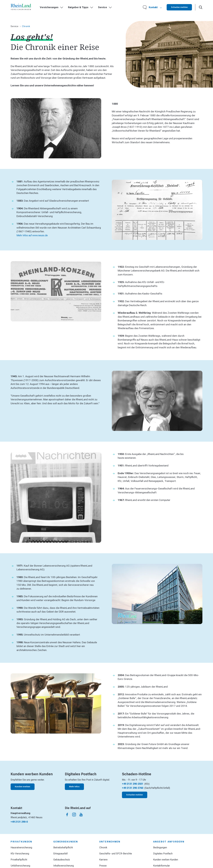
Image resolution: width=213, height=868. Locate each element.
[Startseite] (21, 7)
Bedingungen (160, 848)
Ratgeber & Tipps (81, 7)
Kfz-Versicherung (20, 854)
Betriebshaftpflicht (63, 848)
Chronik (103, 848)
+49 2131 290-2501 (133, 784)
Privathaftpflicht (19, 860)
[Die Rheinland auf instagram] (74, 815)
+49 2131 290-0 (19, 822)
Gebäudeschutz (62, 860)
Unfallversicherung (20, 866)
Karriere (103, 860)
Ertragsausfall (60, 854)
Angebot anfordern (169, 842)
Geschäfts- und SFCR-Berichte (116, 854)
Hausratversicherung (21, 848)
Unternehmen (110, 842)
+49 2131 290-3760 (133, 788)
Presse (103, 866)
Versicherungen (52, 7)
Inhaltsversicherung (64, 866)
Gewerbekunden (66, 842)
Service (105, 7)
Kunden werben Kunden (166, 860)
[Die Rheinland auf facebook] (67, 815)
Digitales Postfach (163, 854)
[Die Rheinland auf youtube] (81, 815)
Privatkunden (21, 842)
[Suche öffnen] (201, 7)
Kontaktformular (161, 866)
